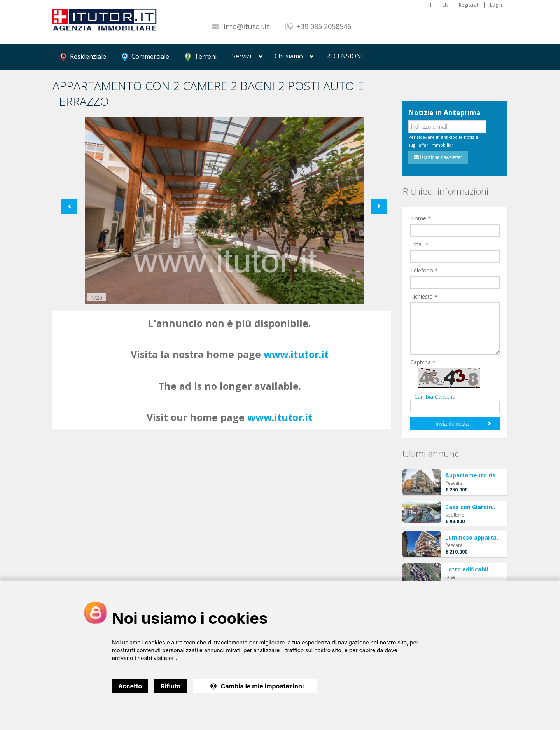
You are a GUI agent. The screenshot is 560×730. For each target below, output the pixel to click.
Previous (69, 206)
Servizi (242, 56)
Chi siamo (289, 56)
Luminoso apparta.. (472, 537)
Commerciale (145, 57)
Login (496, 5)
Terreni (201, 57)
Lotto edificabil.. (468, 569)
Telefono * (424, 270)
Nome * (421, 218)
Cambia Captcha (435, 397)
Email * (419, 244)
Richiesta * (424, 296)
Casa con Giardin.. (470, 507)
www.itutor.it (296, 354)
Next (379, 206)
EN (445, 5)
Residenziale (83, 57)
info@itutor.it (247, 26)
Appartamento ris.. (472, 475)
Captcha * (423, 362)
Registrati (469, 5)
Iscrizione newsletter (438, 157)
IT (430, 5)
